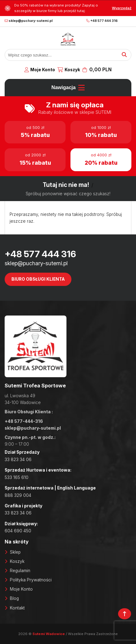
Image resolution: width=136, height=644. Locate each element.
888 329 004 (18, 495)
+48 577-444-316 (24, 421)
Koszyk (72, 70)
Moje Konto (43, 70)
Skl (13, 552)
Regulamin (20, 571)
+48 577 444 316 (102, 21)
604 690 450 (18, 531)
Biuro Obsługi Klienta (38, 279)
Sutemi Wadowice (49, 634)
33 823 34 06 (18, 460)
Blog (14, 598)
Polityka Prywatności (31, 580)
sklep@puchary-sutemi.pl (29, 21)
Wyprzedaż (122, 8)
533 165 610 (17, 477)
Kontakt (17, 608)
